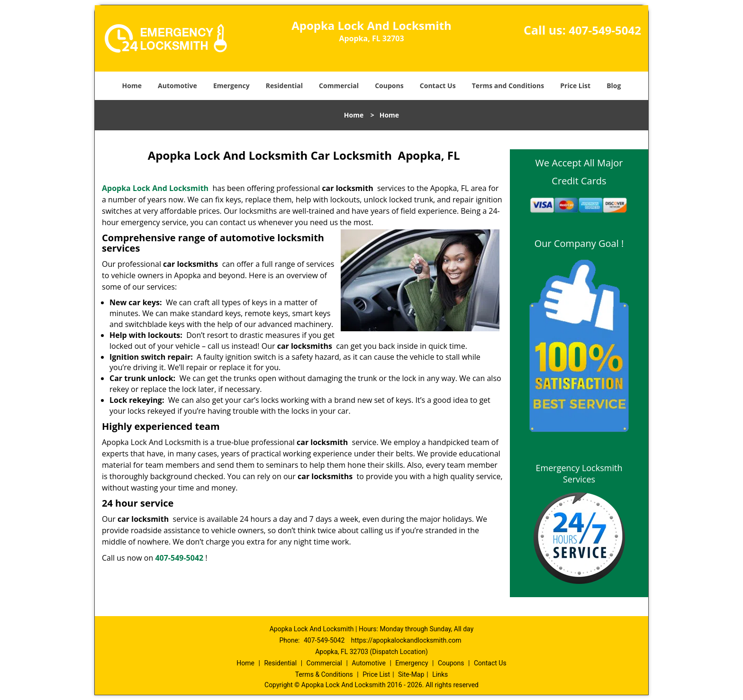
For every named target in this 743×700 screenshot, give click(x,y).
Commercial (339, 86)
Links (440, 674)
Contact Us (438, 86)
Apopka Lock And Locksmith (155, 188)
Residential (284, 86)
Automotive (177, 86)
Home (132, 86)
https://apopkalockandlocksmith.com (406, 640)
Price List (575, 86)
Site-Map (411, 674)
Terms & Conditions (324, 674)
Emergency (231, 86)
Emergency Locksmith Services (579, 473)
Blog (614, 86)
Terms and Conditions (508, 86)
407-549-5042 (605, 30)
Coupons (389, 86)
